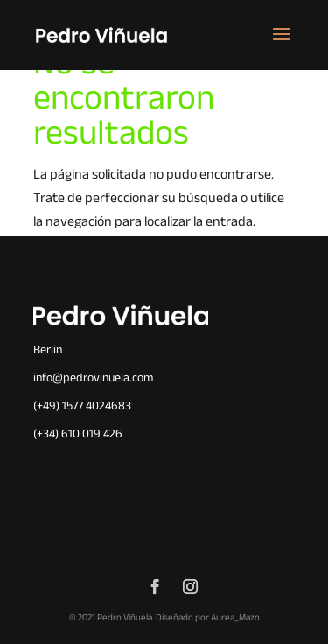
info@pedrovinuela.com (93, 380)
